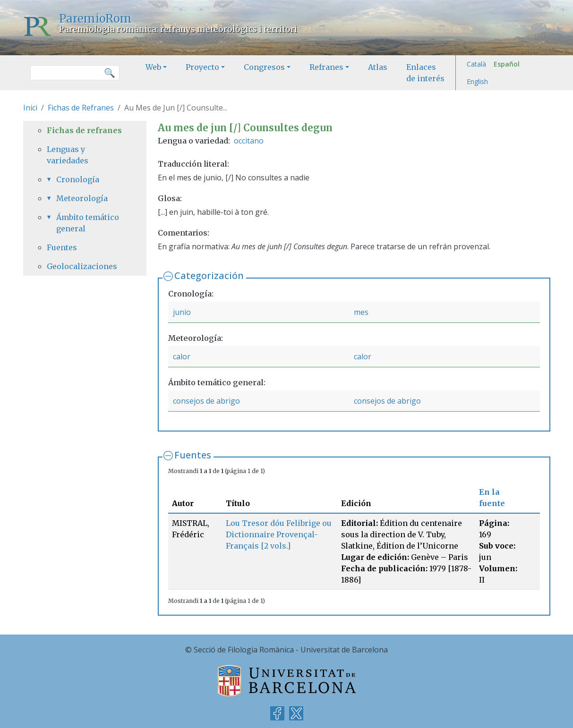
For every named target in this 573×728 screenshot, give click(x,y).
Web (153, 67)
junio (182, 312)
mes (361, 312)
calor (182, 356)
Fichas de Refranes (81, 108)
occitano (249, 141)
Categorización (209, 275)
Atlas (378, 67)
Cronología (78, 179)
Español (507, 64)
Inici (30, 108)
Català (476, 64)
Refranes (326, 67)
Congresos (264, 67)
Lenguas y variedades (68, 155)
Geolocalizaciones (82, 266)
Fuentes (193, 455)
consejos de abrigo (206, 401)
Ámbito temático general (88, 223)
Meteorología (82, 198)
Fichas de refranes (84, 130)
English (477, 81)
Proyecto (202, 67)
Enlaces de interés (425, 73)
